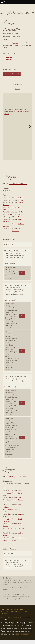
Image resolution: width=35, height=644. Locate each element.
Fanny (9, 233)
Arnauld (20, 542)
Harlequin (6, 511)
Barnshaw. (21, 204)
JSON (6, 74)
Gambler (6, 530)
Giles (9, 204)
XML (12, 74)
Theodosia (6, 230)
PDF (12, 89)
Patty (9, 202)
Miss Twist (21, 533)
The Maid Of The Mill (18, 188)
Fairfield (10, 219)
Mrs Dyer (20, 537)
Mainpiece (9, 57)
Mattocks (20, 207)
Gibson (20, 219)
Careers (5, 616)
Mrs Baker (21, 228)
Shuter (19, 212)
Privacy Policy (16, 616)
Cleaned (12, 93)
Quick (19, 528)
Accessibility (7, 614)
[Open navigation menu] (2, 2)
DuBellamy (21, 216)
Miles (19, 509)
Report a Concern (21, 614)
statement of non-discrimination (22, 639)
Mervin (10, 216)
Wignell (20, 523)
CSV (18, 74)
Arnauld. (20, 502)
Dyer (19, 221)
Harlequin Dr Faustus (18, 481)
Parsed (22, 93)
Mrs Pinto (20, 202)
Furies (9, 502)
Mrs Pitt (20, 223)
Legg (19, 514)
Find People (6, 618)
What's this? (10, 249)
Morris (20, 495)
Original (22, 89)
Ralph (9, 221)
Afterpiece (9, 60)
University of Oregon (12, 621)
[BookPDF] (17, 130)
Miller (9, 495)
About (26, 616)
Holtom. (20, 504)
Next (29, 130)
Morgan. (20, 497)
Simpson (16, 43)
